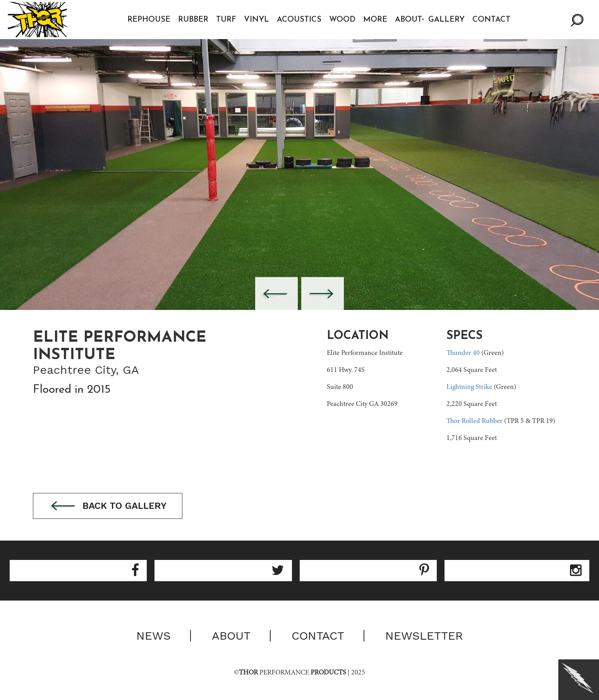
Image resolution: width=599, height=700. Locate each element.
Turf (226, 20)
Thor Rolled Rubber (475, 421)
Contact (491, 20)
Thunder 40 (463, 353)
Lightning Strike (469, 387)
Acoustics (299, 20)
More (375, 20)
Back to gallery (108, 506)
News (154, 636)
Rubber (193, 20)
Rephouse (149, 20)
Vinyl (257, 20)
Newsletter (424, 636)
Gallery (446, 20)
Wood (342, 20)
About (408, 20)
